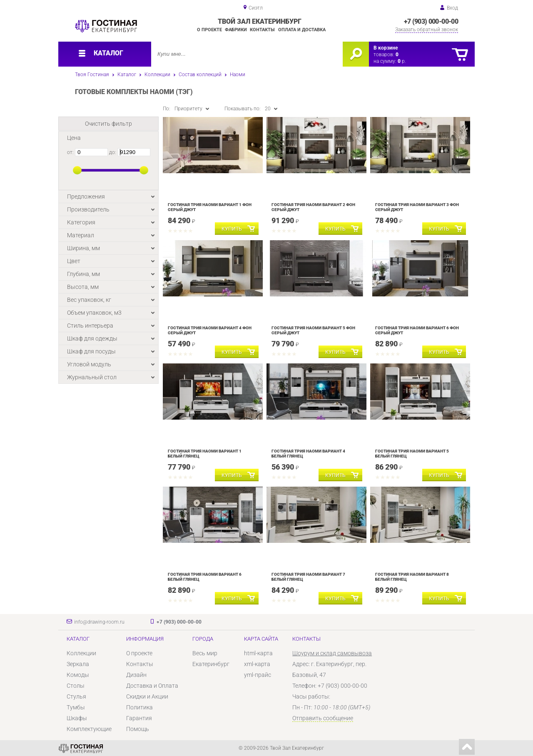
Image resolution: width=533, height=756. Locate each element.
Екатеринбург (211, 664)
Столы (76, 686)
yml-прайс (258, 675)
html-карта (258, 653)
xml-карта (257, 664)
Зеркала (78, 664)
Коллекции (157, 75)
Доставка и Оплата (152, 686)
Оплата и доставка (302, 30)
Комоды (78, 675)
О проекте (209, 30)
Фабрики (236, 30)
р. (402, 61)
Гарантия (139, 718)
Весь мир (205, 653)
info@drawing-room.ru (99, 622)
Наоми (238, 75)
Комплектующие (89, 729)
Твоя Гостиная (92, 75)
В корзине (386, 48)
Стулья (76, 696)
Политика (139, 707)
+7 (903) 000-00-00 (431, 21)
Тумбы (76, 707)
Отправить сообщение (323, 718)
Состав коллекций (200, 75)
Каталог (127, 75)
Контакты (262, 30)
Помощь (138, 729)
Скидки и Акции (147, 696)
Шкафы (77, 718)
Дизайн (136, 675)
